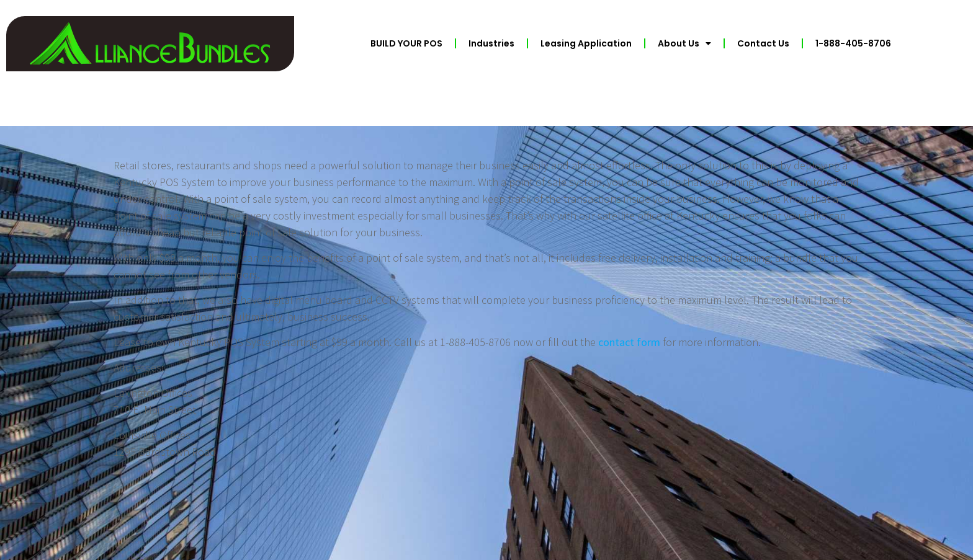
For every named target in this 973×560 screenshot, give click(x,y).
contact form (629, 342)
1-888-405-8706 (853, 43)
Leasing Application (586, 43)
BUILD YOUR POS (406, 43)
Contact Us (763, 43)
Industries (491, 43)
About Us (684, 43)
